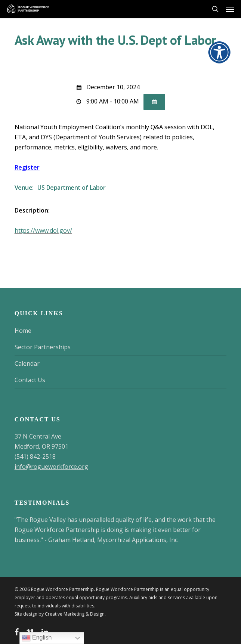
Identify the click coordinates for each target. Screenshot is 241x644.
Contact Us (30, 380)
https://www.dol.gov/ (43, 230)
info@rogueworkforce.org (51, 467)
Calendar (27, 363)
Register (27, 167)
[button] (230, 9)
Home (23, 331)
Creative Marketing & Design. (75, 614)
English (37, 638)
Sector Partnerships (43, 347)
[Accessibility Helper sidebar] (217, 50)
